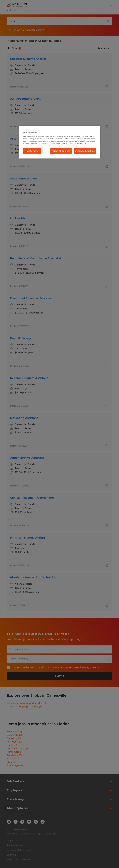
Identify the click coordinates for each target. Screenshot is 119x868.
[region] (60, 142)
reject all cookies (61, 151)
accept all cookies (85, 151)
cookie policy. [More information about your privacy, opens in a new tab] (83, 143)
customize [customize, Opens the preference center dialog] (32, 151)
